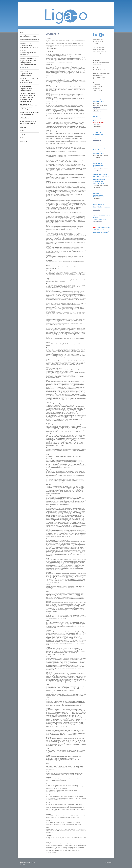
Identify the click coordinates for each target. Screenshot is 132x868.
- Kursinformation (98, 221)
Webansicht (109, 862)
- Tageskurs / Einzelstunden (100, 169)
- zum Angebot (97, 125)
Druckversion (25, 862)
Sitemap (33, 862)
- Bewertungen (97, 171)
